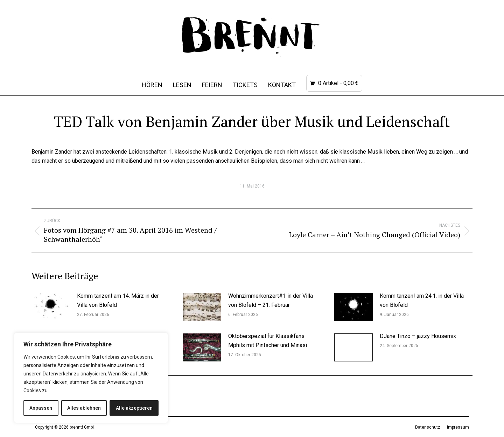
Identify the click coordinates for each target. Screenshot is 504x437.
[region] (91, 378)
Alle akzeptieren (134, 408)
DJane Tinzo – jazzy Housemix (418, 336)
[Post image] (51, 307)
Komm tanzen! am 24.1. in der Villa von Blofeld (422, 300)
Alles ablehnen (84, 408)
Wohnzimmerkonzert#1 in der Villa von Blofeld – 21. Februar (271, 300)
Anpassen (41, 408)
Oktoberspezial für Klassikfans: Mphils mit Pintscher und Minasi (268, 341)
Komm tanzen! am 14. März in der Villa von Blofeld (118, 300)
